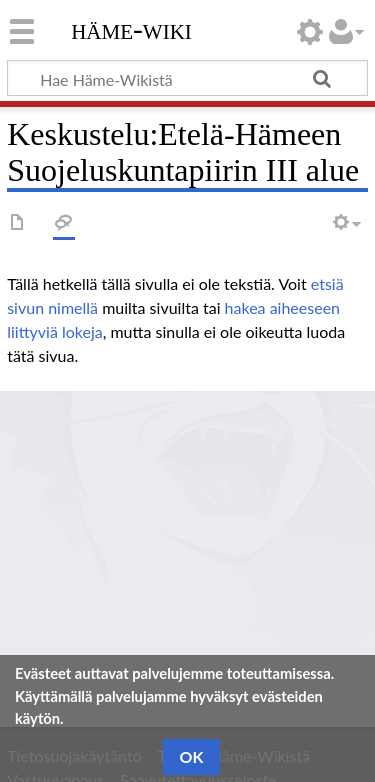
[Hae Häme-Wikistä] (187, 78)
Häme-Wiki (131, 29)
